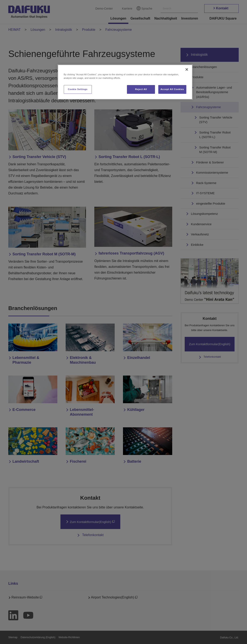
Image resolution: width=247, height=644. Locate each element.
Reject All (141, 89)
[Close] (187, 69)
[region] (125, 82)
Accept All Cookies (172, 89)
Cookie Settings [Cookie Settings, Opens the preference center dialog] (78, 89)
